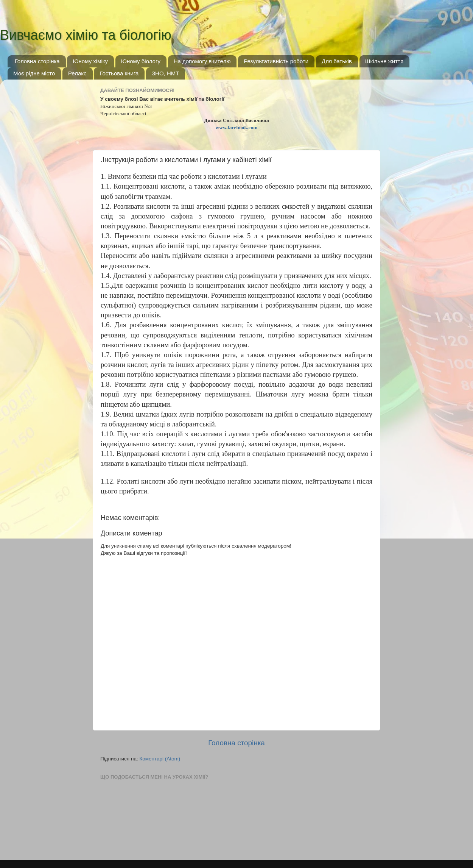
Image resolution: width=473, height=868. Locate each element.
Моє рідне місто (34, 73)
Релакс (77, 73)
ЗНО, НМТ (165, 73)
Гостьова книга (119, 73)
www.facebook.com (237, 127)
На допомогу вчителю (202, 61)
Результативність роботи (276, 61)
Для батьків (337, 61)
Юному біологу (141, 61)
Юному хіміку (90, 61)
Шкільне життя (384, 61)
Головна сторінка (37, 61)
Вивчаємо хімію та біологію (86, 35)
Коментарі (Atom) (160, 759)
